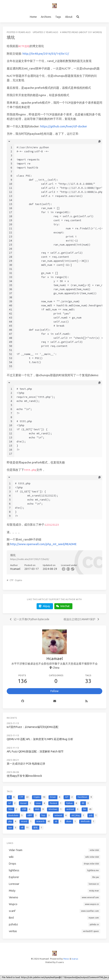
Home (33, 17)
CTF (12, 580)
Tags (58, 17)
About (69, 17)
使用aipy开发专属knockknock (24, 776)
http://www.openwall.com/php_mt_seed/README (43, 544)
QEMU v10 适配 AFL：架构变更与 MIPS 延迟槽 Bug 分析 (40, 739)
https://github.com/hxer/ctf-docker (64, 126)
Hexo (66, 959)
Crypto (18, 580)
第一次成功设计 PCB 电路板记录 (26, 764)
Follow (54, 691)
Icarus (75, 959)
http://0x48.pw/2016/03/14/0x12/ (46, 54)
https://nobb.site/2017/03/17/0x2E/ (30, 559)
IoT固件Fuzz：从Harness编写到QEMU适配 (33, 727)
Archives (46, 17)
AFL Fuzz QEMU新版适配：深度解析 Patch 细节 (35, 751)
